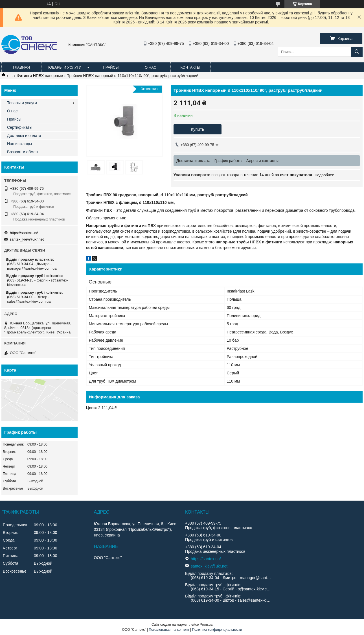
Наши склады (19, 144)
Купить (197, 129)
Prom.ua (206, 625)
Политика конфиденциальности (217, 630)
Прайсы (111, 67)
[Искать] (357, 52)
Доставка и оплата (24, 136)
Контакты (190, 67)
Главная (21, 67)
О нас (151, 67)
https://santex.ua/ (24, 233)
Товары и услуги (64, 67)
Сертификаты (20, 127)
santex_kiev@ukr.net (27, 239)
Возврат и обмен (22, 152)
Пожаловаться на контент (169, 630)
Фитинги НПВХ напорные (40, 76)
